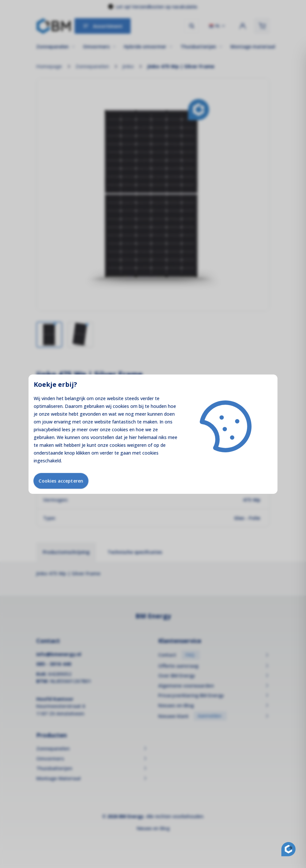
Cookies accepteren (61, 481)
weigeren (137, 445)
